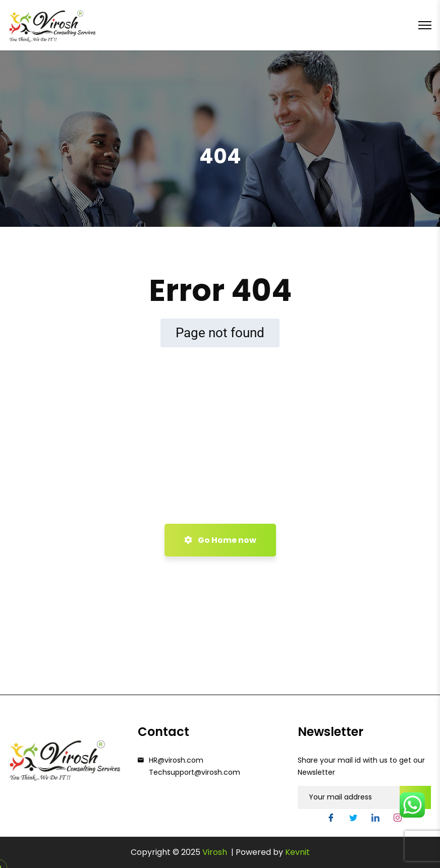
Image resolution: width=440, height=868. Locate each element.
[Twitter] (353, 819)
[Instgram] (398, 819)
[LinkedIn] (375, 819)
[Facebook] (331, 819)
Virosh (216, 852)
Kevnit (297, 852)
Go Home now (220, 540)
